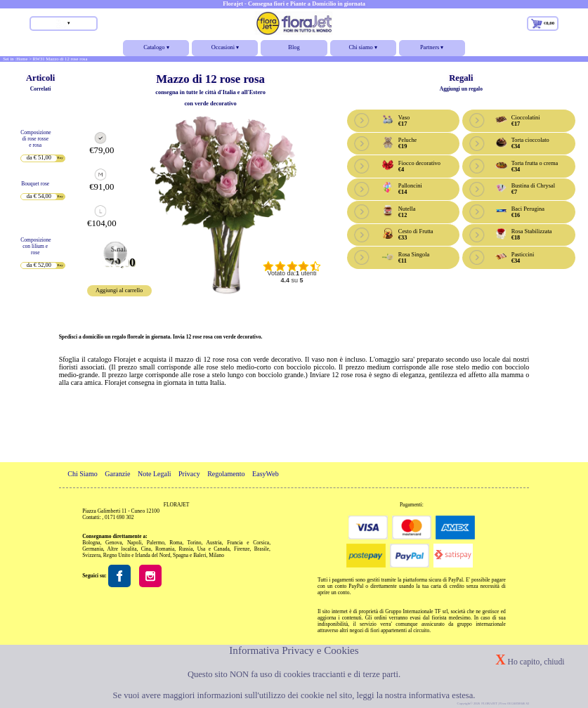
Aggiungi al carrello (119, 290)
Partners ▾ (432, 50)
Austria (214, 543)
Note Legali (155, 474)
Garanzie (117, 474)
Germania (93, 549)
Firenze (242, 549)
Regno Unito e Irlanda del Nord (137, 555)
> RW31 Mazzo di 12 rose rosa (58, 59)
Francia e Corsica (248, 543)
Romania (165, 549)
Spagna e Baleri (190, 555)
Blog (294, 47)
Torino (195, 543)
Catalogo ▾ (156, 50)
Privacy (189, 474)
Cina (146, 549)
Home (22, 59)
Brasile (262, 549)
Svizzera (91, 555)
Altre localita (122, 549)
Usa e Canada (214, 549)
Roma (176, 543)
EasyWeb (266, 474)
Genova (113, 543)
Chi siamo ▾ (363, 50)
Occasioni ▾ (225, 50)
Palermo (156, 543)
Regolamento (226, 474)
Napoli (134, 543)
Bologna (91, 543)
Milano (216, 555)
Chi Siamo (83, 474)
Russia (185, 549)
